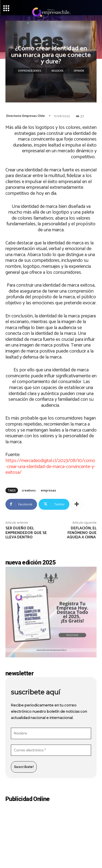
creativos (29, 490)
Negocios (57, 71)
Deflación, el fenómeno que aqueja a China (82, 533)
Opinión (79, 71)
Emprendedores (30, 71)
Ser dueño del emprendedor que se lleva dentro (26, 533)
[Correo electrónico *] (51, 750)
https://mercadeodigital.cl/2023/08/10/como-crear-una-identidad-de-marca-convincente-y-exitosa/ (50, 467)
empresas (48, 490)
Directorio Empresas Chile (26, 116)
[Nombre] (51, 733)
